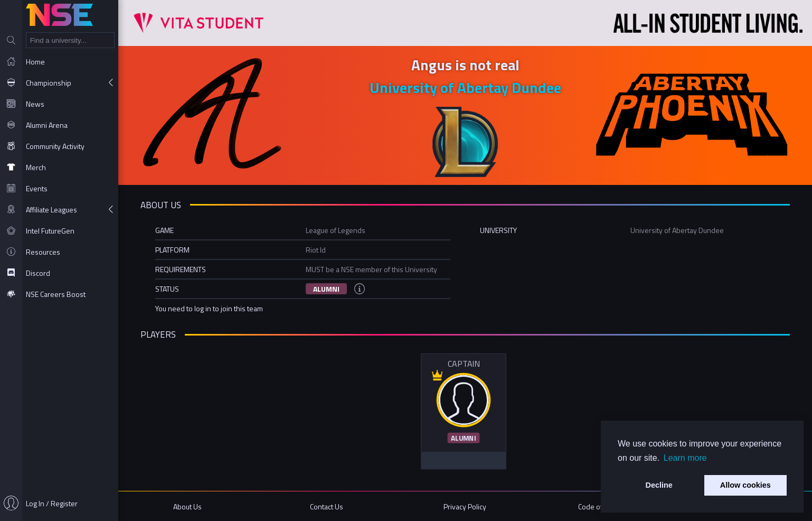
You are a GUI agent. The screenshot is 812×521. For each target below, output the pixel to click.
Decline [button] (659, 485)
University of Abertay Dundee (465, 87)
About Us (187, 506)
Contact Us (327, 506)
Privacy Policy (465, 506)
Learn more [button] (685, 458)
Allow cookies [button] (745, 485)
